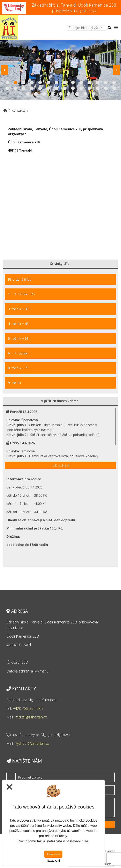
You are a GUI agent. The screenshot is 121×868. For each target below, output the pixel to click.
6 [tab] (48, 83)
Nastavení (53, 861)
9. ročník (15, 383)
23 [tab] (73, 88)
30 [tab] (36, 94)
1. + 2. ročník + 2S (21, 294)
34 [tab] (69, 94)
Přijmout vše (53, 854)
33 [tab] (61, 94)
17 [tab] (24, 88)
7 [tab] (56, 83)
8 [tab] (65, 83)
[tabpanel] (60, 70)
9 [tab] (73, 83)
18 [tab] (32, 88)
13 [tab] (106, 83)
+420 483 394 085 (28, 708)
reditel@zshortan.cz (31, 717)
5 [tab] (40, 83)
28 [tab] (114, 88)
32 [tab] (52, 94)
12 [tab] (98, 83)
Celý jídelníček (61, 465)
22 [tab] (65, 88)
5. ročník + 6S (18, 339)
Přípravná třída (20, 279)
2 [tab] (15, 83)
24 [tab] (81, 88)
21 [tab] (56, 88)
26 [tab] (98, 88)
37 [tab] (93, 94)
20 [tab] (48, 88)
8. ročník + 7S (18, 368)
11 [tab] (89, 83)
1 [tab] (7, 83)
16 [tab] (15, 88)
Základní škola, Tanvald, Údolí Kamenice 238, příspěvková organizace (74, 7)
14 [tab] (114, 83)
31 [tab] (44, 94)
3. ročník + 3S (18, 309)
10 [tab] (81, 83)
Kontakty (18, 110)
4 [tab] (32, 83)
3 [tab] (24, 83)
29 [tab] (28, 94)
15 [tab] (7, 88)
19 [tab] (40, 88)
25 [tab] (89, 88)
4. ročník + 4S (18, 324)
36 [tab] (85, 94)
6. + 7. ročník (18, 353)
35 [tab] (77, 94)
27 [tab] (106, 88)
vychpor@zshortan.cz (32, 743)
